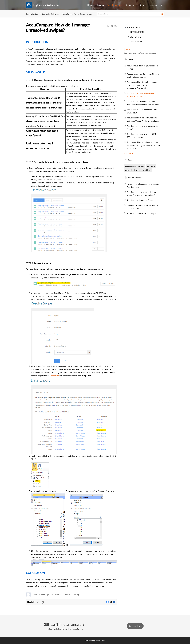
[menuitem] (90, 5)
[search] (130, 14)
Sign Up (154, 5)
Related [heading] (135, 177)
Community (131, 5)
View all (129, 154)
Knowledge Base (115, 5)
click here (55, 376)
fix (148, 166)
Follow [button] (128, 49)
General (83, 14)
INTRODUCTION (137, 32)
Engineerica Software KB (51, 14)
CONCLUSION (136, 42)
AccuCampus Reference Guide (140, 200)
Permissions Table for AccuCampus (142, 213)
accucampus (131, 166)
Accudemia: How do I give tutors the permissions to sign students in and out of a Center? (143, 145)
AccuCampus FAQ (70, 14)
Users (91, 14)
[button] (161, 5)
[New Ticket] (135, 626)
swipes (142, 166)
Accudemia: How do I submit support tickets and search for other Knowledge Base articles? (143, 85)
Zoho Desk (100, 641)
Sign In (143, 5)
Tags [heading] (130, 160)
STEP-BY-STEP (136, 37)
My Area (100, 5)
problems (148, 170)
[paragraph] (71, 315)
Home (90, 5)
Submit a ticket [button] (135, 626)
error (154, 166)
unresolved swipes (133, 170)
